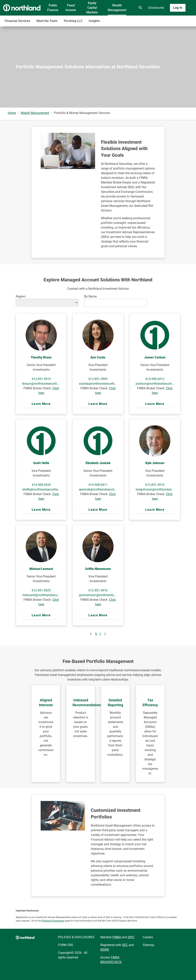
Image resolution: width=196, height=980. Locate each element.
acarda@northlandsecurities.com (98, 384)
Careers (148, 937)
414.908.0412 (155, 379)
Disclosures (156, 8)
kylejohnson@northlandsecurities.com (155, 489)
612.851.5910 (155, 485)
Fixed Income (71, 8)
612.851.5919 (41, 379)
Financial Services (17, 21)
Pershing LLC (73, 21)
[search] (140, 8)
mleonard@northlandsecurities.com (41, 595)
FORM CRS (66, 945)
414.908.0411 (98, 485)
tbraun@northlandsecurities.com (41, 384)
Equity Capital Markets (92, 8)
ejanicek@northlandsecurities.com (98, 489)
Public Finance (53, 8)
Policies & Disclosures (53, 921)
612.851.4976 (98, 590)
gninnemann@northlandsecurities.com (98, 595)
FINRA (117, 937)
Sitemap (148, 945)
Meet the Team (47, 21)
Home (12, 113)
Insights (94, 21)
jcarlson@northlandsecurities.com (155, 384)
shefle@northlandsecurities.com (41, 489)
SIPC (131, 937)
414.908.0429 (41, 485)
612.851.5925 (41, 590)
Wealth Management (117, 8)
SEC (125, 945)
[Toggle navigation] (165, 19)
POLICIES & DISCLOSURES (76, 937)
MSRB (105, 950)
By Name (90, 296)
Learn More (41, 404)
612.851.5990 (98, 379)
